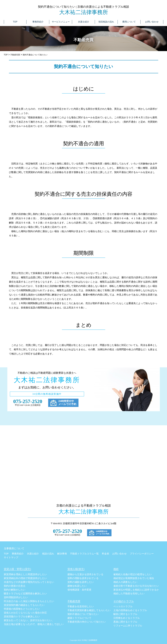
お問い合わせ (152, 22)
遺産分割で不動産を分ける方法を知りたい (136, 586)
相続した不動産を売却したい (129, 594)
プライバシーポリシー (142, 554)
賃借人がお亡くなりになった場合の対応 (25, 613)
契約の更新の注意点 (15, 586)
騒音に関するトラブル (125, 614)
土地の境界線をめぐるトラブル (130, 610)
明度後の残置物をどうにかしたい (22, 609)
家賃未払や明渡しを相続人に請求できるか (136, 590)
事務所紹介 (38, 22)
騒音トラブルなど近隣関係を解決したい (25, 594)
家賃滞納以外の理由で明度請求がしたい (25, 578)
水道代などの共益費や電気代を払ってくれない (29, 582)
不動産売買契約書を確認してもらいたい (89, 610)
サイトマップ (11, 557)
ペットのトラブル (123, 606)
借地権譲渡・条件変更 (79, 590)
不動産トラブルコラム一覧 (84, 554)
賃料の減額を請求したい (81, 582)
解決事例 (62, 554)
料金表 (106, 554)
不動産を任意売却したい (81, 606)
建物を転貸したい (77, 586)
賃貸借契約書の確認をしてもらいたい (24, 605)
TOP (15, 22)
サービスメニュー (61, 22)
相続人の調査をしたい (125, 582)
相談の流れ (48, 554)
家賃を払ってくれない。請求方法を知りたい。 (29, 620)
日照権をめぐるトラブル (127, 618)
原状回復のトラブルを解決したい (22, 617)
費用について (129, 22)
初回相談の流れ (106, 22)
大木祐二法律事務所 (84, 12)
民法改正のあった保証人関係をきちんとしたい (29, 601)
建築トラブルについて (79, 618)
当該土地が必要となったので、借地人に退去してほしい (34, 624)
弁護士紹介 (84, 22)
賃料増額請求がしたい (16, 597)
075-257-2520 (28, 401)
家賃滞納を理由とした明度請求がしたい (25, 574)
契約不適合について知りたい (83, 614)
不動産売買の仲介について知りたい (87, 622)
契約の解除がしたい (15, 590)
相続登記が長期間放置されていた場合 (134, 578)
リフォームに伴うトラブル (128, 626)
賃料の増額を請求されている (83, 578)
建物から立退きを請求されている (85, 574)
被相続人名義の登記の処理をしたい (133, 574)
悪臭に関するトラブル (125, 622)
